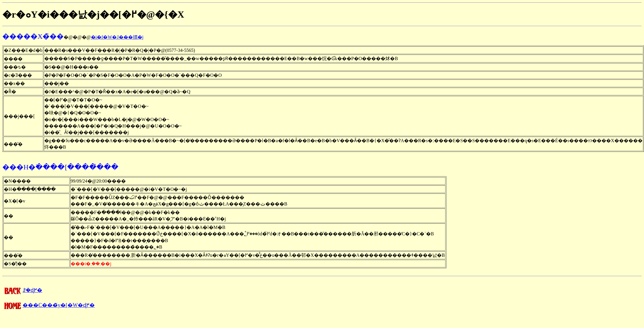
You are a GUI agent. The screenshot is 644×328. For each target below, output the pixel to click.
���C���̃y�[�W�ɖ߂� (49, 305)
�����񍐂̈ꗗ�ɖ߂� (22, 290)
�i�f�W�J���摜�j (117, 37)
